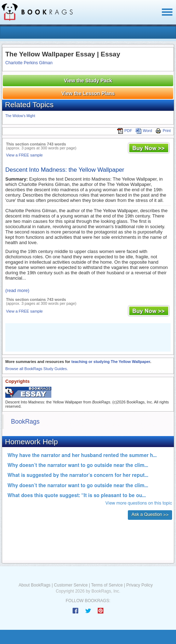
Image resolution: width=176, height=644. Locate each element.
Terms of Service (107, 585)
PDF (125, 131)
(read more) (17, 290)
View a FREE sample (24, 155)
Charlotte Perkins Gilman (29, 63)
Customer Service (71, 585)
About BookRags (35, 585)
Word (144, 131)
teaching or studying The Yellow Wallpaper (111, 362)
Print (163, 131)
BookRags (25, 422)
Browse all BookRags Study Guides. (37, 369)
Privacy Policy (139, 585)
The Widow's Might (20, 116)
